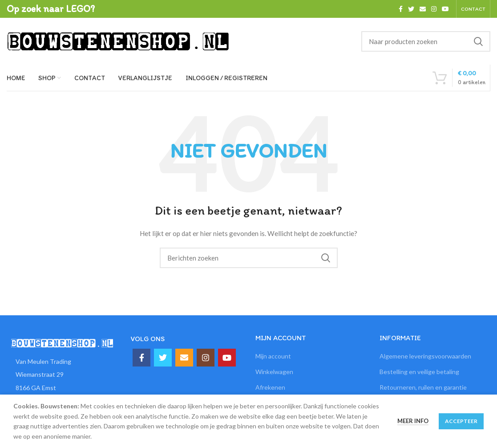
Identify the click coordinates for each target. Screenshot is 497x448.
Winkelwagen (274, 372)
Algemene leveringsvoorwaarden (425, 356)
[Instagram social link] (434, 9)
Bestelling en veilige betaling (419, 372)
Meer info (413, 421)
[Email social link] (423, 9)
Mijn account (273, 356)
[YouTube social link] (445, 9)
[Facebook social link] (401, 9)
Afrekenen (270, 387)
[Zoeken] (426, 41)
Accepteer (461, 421)
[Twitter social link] (411, 9)
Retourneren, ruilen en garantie (423, 387)
